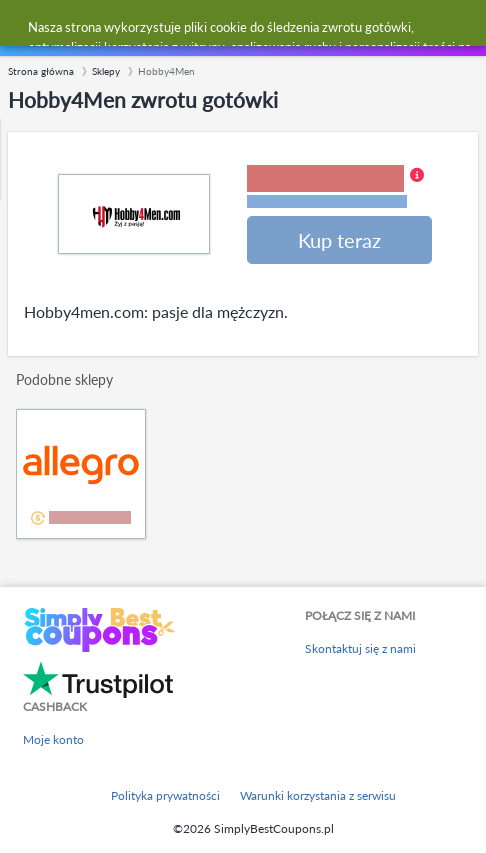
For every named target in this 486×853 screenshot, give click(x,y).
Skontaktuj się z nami (360, 648)
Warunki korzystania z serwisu (318, 795)
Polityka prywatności (165, 795)
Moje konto (53, 739)
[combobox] (262, 28)
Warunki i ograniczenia (327, 201)
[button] (335, 188)
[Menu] (25, 28)
